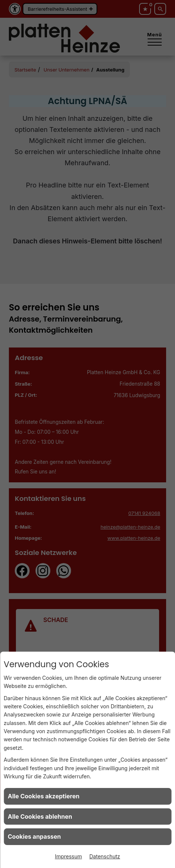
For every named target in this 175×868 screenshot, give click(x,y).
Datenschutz (105, 856)
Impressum (68, 856)
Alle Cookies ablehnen (40, 817)
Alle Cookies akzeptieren (44, 796)
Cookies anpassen (34, 837)
